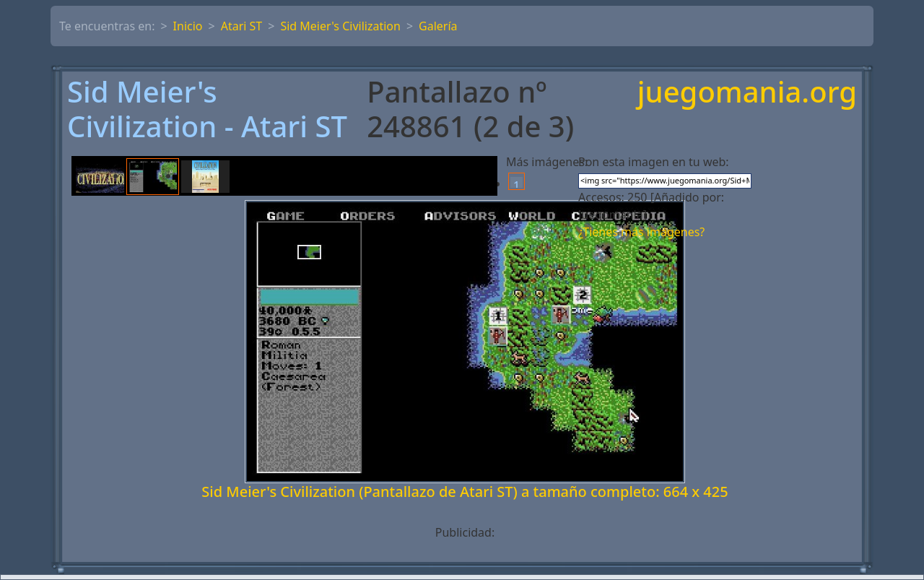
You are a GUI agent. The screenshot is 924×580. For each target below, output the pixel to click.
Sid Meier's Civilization (340, 26)
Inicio (188, 26)
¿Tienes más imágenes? (641, 232)
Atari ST (242, 26)
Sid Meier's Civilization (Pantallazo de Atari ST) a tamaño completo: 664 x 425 (465, 492)
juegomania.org (747, 93)
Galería (438, 26)
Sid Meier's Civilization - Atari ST (207, 109)
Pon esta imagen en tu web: (654, 162)
